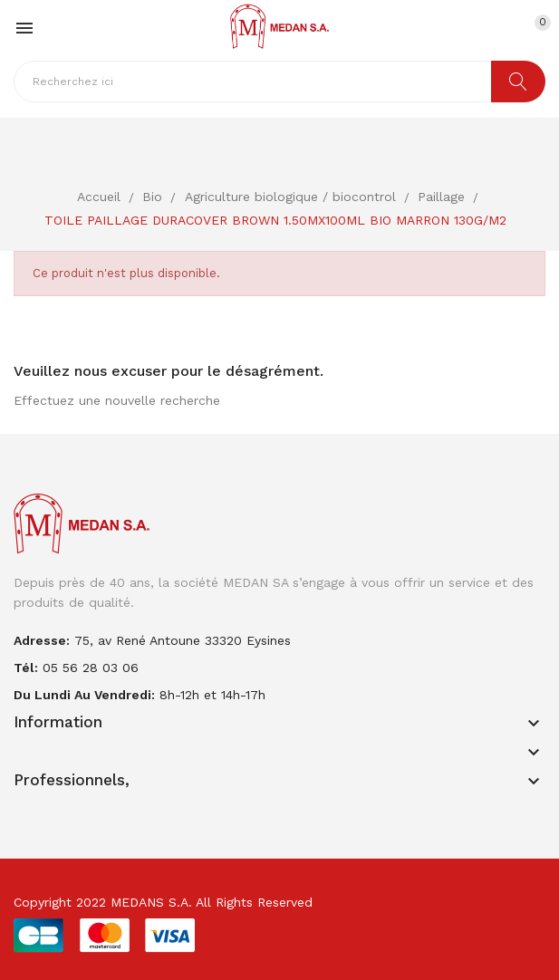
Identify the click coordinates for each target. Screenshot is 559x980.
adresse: (42, 640)
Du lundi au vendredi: (84, 695)
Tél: (26, 668)
